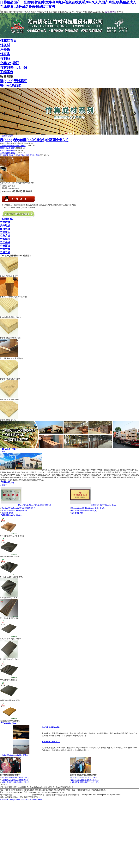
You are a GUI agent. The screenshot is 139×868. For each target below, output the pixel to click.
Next (135, 113)
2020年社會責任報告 (8, 153)
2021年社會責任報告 (8, 150)
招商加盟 (7, 76)
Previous (4, 113)
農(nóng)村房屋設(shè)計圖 (63, 787)
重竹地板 (120, 12)
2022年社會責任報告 (8, 148)
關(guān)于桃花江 (13, 81)
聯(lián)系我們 (11, 85)
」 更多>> (69, 450)
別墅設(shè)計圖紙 (19, 787)
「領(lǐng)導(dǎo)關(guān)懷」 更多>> (14, 755)
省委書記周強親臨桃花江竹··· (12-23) (15, 777)
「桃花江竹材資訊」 (8, 136)
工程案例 (7, 72)
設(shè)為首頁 (111, 12)
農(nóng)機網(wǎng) (34, 787)
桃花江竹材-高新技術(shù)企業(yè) (104, 505)
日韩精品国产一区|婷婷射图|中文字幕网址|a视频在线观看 (21, 800)
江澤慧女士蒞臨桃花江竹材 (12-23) (15, 780)
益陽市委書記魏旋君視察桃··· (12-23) (15, 782)
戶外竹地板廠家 (6, 787)
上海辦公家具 (47, 787)
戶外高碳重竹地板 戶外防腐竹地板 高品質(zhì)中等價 (20, 155)
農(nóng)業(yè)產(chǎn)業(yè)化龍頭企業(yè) (34, 140)
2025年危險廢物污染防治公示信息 (13, 146)
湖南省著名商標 (8, 513)
